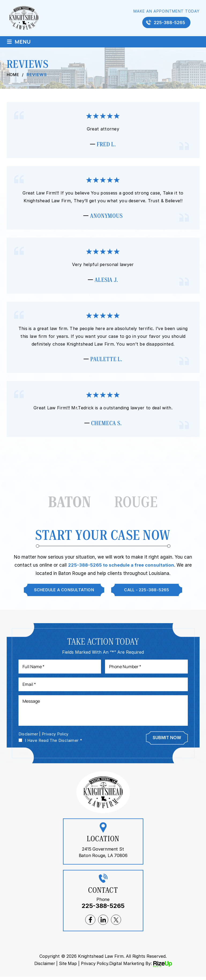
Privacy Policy (56, 737)
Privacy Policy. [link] (95, 967)
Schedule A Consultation (63, 592)
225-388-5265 (169, 23)
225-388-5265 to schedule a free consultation (121, 567)
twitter (116, 923)
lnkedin (103, 923)
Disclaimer (29, 737)
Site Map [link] (67, 967)
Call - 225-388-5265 (147, 592)
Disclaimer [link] (44, 967)
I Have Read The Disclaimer (54, 744)
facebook (90, 923)
